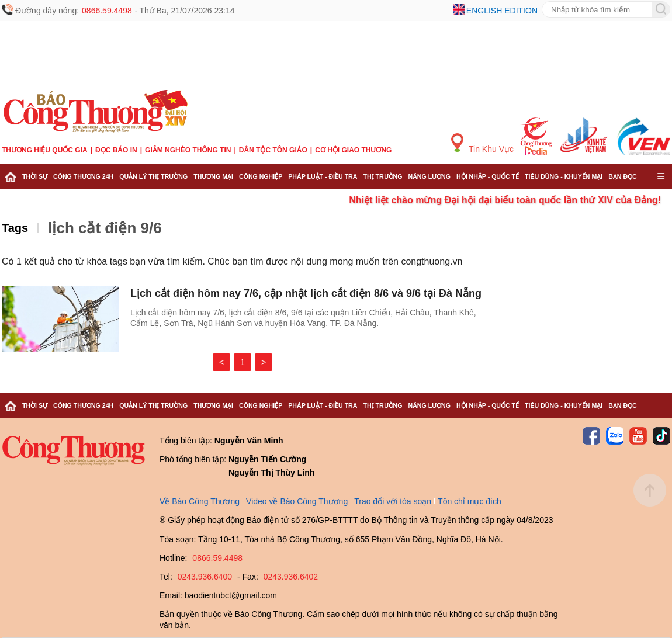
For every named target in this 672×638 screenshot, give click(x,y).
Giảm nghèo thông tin (188, 150)
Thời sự (35, 176)
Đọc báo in (116, 150)
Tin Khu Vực (482, 143)
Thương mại (213, 176)
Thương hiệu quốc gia (45, 150)
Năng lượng (430, 176)
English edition (502, 11)
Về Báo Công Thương (200, 501)
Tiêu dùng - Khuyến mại (564, 176)
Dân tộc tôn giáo (273, 150)
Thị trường (382, 176)
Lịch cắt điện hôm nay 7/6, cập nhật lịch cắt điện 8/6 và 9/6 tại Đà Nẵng (306, 293)
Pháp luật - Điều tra (323, 176)
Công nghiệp (261, 176)
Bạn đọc (623, 176)
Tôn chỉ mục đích (470, 501)
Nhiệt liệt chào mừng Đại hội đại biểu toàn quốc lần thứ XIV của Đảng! (515, 200)
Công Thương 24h (83, 176)
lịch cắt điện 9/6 (105, 228)
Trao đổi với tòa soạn (393, 501)
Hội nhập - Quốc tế (488, 176)
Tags (15, 228)
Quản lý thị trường (153, 176)
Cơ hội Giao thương (353, 150)
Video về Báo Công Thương (297, 501)
